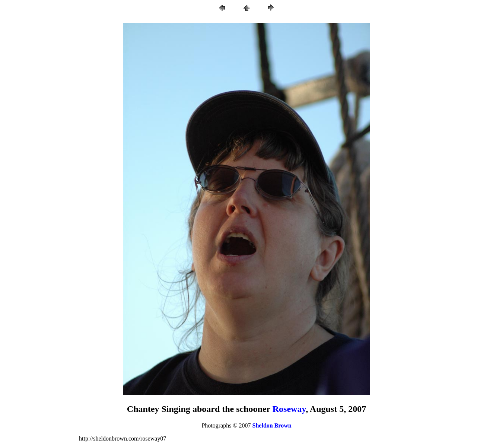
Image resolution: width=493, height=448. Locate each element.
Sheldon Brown (272, 425)
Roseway (289, 409)
